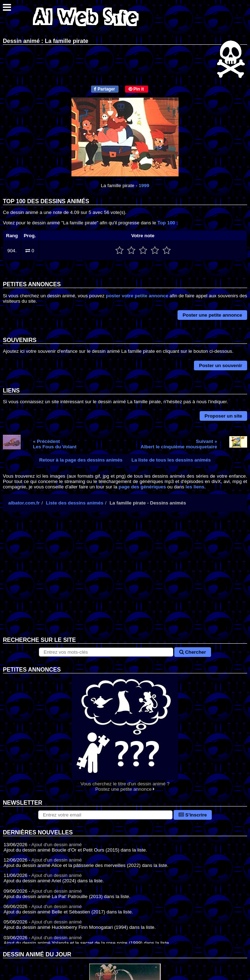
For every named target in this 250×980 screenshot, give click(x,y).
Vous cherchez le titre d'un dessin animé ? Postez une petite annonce (125, 733)
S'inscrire (193, 815)
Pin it (136, 89)
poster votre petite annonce (137, 296)
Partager (104, 89)
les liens (195, 487)
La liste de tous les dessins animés (171, 460)
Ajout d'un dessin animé (57, 845)
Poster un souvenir (221, 365)
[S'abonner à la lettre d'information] (105, 815)
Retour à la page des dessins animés (81, 460)
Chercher (192, 652)
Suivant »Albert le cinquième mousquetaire (179, 444)
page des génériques (142, 487)
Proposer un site (223, 416)
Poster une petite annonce (212, 315)
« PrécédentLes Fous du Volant (55, 444)
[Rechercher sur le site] (106, 652)
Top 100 (166, 223)
